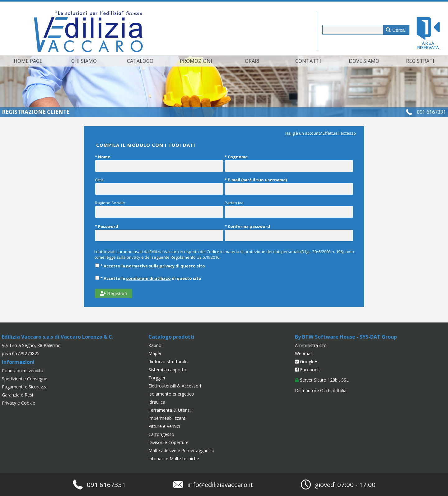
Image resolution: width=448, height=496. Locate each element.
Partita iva (289, 209)
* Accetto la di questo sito (150, 266)
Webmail (304, 353)
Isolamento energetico (171, 394)
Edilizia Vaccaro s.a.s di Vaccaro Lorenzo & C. (58, 337)
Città (159, 186)
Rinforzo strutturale (168, 362)
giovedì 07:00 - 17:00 (345, 484)
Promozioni (196, 61)
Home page (28, 61)
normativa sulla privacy (150, 266)
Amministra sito (311, 345)
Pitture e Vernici (164, 426)
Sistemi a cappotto (167, 370)
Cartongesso (161, 434)
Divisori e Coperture (168, 442)
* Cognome (289, 163)
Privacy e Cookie (19, 403)
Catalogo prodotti (171, 337)
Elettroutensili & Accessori (175, 386)
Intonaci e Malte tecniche (174, 459)
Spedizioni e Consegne (25, 379)
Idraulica (157, 402)
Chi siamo (84, 61)
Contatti (308, 61)
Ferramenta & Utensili (170, 410)
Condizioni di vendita (23, 371)
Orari (252, 61)
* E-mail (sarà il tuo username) (289, 186)
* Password (159, 233)
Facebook (307, 370)
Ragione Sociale (159, 209)
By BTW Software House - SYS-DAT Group (346, 337)
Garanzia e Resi (17, 395)
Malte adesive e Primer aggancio (181, 450)
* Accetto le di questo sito (148, 278)
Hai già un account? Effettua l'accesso (321, 133)
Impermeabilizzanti (167, 418)
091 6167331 (432, 112)
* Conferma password (289, 233)
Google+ (306, 362)
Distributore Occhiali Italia (321, 390)
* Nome (159, 163)
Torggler (157, 378)
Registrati (420, 61)
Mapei (155, 353)
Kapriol (155, 345)
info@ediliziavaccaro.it (220, 484)
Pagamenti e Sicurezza (25, 387)
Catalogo (140, 61)
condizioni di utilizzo (148, 278)
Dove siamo (364, 61)
